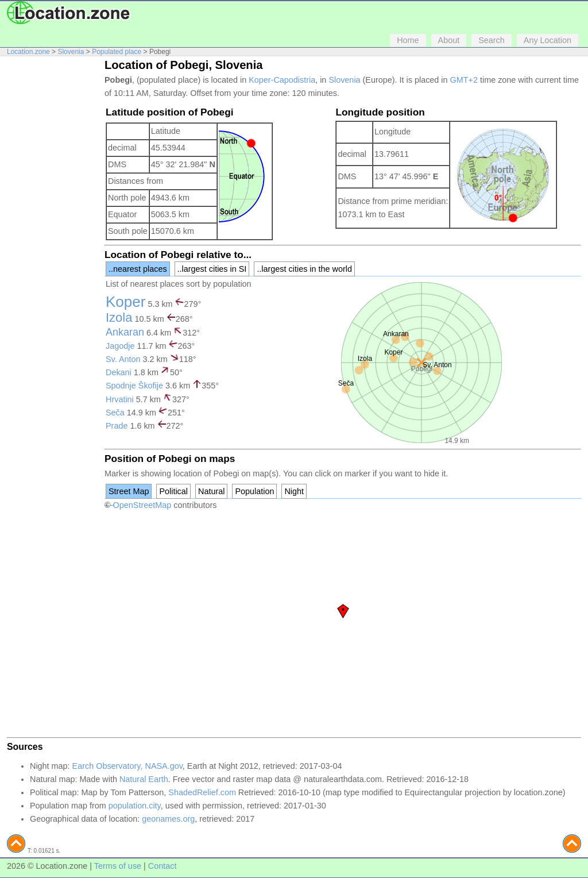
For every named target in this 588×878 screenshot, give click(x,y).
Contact (163, 866)
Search (492, 40)
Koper (125, 302)
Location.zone (28, 52)
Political (173, 491)
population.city (135, 806)
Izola (119, 317)
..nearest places (138, 269)
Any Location (548, 40)
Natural (211, 491)
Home (408, 40)
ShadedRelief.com (202, 792)
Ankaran (125, 332)
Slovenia (71, 52)
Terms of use (118, 866)
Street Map (129, 491)
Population (254, 491)
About (449, 40)
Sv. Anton (123, 359)
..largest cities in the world (304, 269)
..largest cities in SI (212, 269)
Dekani (119, 372)
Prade (117, 426)
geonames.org (168, 819)
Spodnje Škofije (134, 386)
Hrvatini (120, 399)
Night (294, 491)
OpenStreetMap (142, 505)
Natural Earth (144, 779)
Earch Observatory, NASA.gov (127, 766)
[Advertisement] (53, 234)
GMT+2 (464, 80)
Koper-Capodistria (282, 80)
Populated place (117, 52)
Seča (115, 413)
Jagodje (120, 346)
